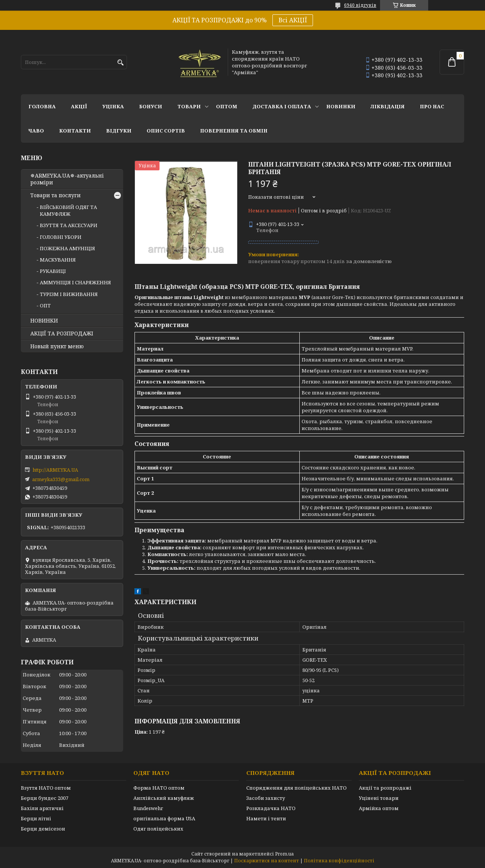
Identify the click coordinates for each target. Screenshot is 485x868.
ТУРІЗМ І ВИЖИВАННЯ (69, 294)
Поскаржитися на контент (267, 861)
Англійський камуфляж (164, 798)
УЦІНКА (113, 106)
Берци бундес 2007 (45, 798)
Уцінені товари (379, 798)
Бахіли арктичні (42, 808)
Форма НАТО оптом (159, 788)
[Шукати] (120, 63)
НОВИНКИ (341, 106)
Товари (189, 106)
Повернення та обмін (234, 131)
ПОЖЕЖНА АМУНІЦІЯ (67, 248)
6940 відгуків (360, 5)
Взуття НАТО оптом (46, 788)
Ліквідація (388, 106)
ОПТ (45, 305)
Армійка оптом (379, 808)
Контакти (75, 131)
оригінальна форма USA (164, 818)
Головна (42, 106)
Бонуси (151, 106)
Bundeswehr (148, 808)
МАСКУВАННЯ (58, 260)
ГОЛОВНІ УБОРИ (61, 237)
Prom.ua (284, 854)
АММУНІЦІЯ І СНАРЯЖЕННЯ (75, 282)
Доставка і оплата (282, 106)
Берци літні (36, 818)
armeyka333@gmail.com (61, 479)
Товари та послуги (56, 195)
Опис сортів (166, 131)
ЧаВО (36, 131)
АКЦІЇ (79, 106)
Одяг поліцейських (158, 829)
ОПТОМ (227, 106)
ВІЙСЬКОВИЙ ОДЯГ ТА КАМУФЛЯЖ (68, 210)
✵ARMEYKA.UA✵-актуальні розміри (67, 179)
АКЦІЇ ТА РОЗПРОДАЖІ (62, 333)
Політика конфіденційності (339, 861)
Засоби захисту (266, 798)
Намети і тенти (266, 818)
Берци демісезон (43, 829)
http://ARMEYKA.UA (55, 470)
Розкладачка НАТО (271, 808)
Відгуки (119, 131)
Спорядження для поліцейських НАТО (296, 788)
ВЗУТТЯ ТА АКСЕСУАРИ (69, 225)
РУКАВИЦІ (53, 271)
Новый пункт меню (57, 346)
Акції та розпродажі (385, 788)
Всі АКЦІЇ (293, 20)
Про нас (432, 106)
